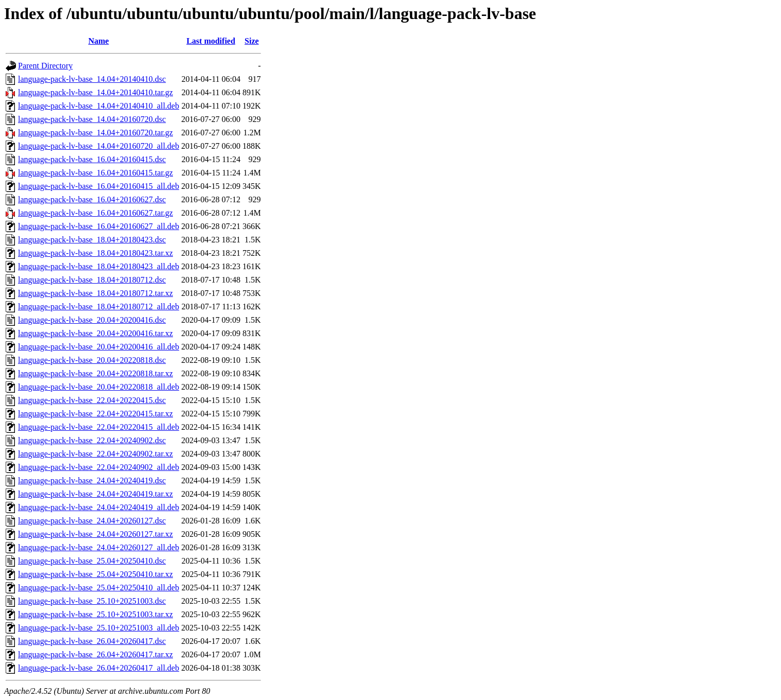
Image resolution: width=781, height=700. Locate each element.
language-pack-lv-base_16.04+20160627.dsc (92, 199)
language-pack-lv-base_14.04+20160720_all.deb (99, 146)
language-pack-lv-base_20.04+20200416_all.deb (99, 347)
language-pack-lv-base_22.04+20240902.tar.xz (96, 454)
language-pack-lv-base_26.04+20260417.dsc (92, 641)
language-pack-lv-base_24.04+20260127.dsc (92, 521)
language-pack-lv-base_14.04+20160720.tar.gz (96, 133)
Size (252, 41)
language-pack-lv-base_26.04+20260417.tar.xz (96, 654)
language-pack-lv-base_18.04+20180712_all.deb (99, 307)
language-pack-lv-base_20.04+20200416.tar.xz (96, 333)
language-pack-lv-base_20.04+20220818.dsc (92, 360)
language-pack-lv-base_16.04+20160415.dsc (92, 159)
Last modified (211, 41)
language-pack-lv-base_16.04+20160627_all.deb (99, 226)
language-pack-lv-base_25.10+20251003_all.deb (99, 628)
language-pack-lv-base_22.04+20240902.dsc (92, 440)
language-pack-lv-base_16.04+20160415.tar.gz (96, 173)
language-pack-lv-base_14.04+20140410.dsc (92, 79)
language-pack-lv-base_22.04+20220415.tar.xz (96, 414)
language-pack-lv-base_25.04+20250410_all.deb (99, 588)
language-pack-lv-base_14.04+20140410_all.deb (99, 106)
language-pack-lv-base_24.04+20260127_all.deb (99, 547)
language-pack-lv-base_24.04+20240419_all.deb (99, 507)
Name (98, 41)
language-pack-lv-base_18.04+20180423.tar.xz (96, 253)
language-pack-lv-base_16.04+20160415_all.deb (99, 186)
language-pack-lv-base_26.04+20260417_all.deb (99, 668)
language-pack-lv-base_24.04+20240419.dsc (92, 480)
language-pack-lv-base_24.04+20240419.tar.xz (96, 494)
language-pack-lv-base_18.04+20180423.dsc (92, 240)
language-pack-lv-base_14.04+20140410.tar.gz (96, 92)
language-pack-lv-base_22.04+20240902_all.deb (99, 467)
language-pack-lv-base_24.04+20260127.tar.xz (96, 534)
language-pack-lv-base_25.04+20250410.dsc (92, 561)
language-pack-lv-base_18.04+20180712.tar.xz (96, 293)
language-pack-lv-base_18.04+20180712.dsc (92, 280)
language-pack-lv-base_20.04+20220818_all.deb (99, 387)
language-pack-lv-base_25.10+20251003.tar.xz (96, 614)
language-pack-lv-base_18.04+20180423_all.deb (99, 266)
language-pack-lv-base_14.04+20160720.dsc (92, 119)
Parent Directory (45, 66)
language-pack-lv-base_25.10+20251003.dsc (92, 601)
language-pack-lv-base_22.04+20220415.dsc (92, 400)
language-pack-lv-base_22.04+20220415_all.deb (99, 427)
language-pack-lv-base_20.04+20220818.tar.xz (96, 373)
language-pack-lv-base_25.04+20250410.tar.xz (96, 574)
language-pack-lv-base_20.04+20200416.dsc (92, 320)
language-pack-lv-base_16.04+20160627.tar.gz (96, 213)
